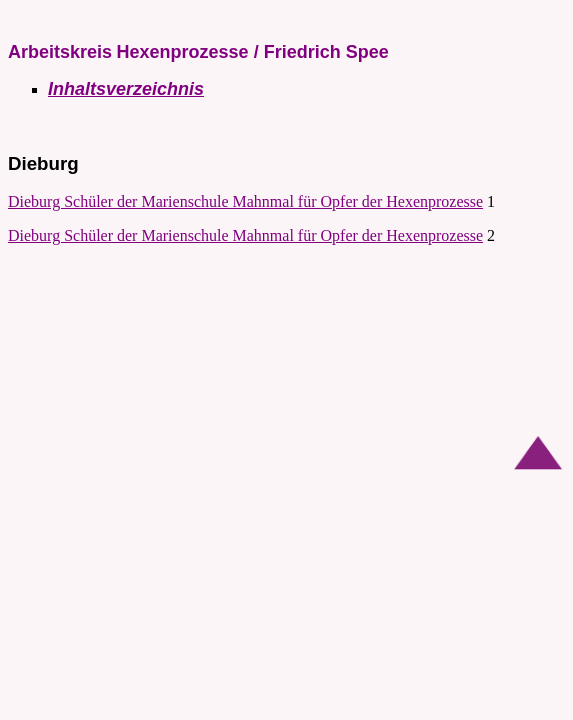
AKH (25, 16)
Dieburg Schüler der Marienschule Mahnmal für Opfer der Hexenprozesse (245, 201)
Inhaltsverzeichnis (126, 89)
